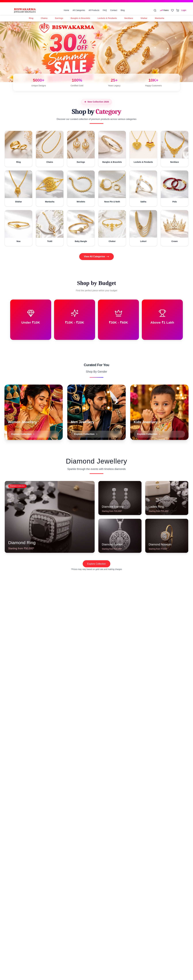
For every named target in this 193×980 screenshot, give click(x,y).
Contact (114, 10)
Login (184, 10)
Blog (123, 10)
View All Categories (97, 257)
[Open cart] (178, 10)
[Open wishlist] (172, 10)
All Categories (79, 10)
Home (66, 10)
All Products (94, 10)
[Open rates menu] (164, 10)
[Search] (155, 10)
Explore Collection (97, 564)
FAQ (105, 10)
